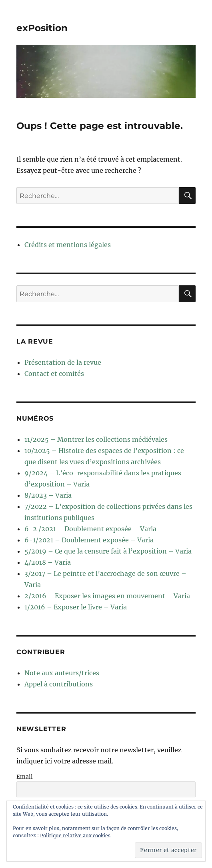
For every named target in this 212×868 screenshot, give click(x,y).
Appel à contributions (59, 684)
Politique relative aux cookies (75, 835)
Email (25, 777)
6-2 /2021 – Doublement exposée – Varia (90, 529)
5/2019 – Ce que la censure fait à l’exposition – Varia (108, 551)
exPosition (42, 28)
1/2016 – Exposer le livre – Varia (76, 607)
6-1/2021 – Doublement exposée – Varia (89, 540)
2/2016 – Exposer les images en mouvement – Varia (107, 596)
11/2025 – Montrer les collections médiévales (96, 439)
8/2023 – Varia (48, 495)
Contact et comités (54, 374)
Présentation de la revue (63, 362)
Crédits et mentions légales (68, 245)
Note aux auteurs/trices (62, 673)
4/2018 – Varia (48, 562)
